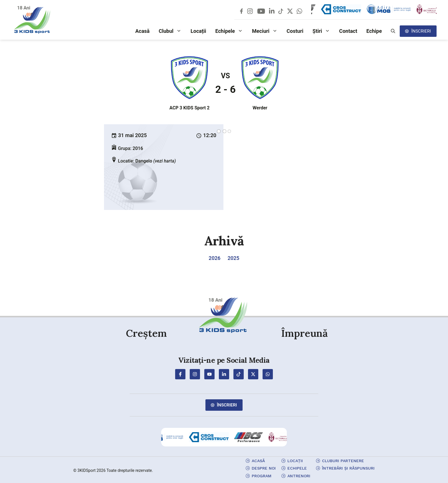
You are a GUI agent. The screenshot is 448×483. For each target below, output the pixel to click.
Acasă (142, 31)
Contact (348, 31)
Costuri (295, 31)
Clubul (172, 31)
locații (295, 461)
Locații (198, 31)
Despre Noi (264, 468)
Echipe (374, 31)
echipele (297, 468)
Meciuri (267, 31)
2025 (233, 258)
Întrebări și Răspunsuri (348, 468)
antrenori (299, 476)
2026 (214, 258)
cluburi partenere (343, 461)
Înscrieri (421, 31)
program (262, 476)
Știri (324, 31)
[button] (393, 31)
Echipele (232, 31)
